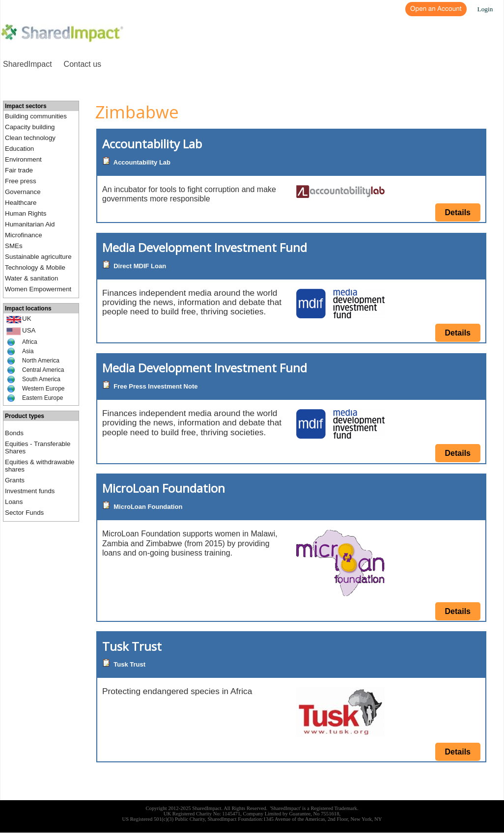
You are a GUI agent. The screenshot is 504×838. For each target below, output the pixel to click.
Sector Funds (24, 513)
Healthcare (21, 203)
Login (485, 9)
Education (19, 149)
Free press (21, 181)
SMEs (14, 246)
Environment (23, 159)
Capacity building (30, 127)
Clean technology (30, 138)
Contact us (83, 64)
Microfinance (24, 235)
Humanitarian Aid (30, 224)
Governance (23, 192)
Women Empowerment (38, 289)
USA (29, 330)
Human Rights (26, 213)
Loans (14, 502)
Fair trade (19, 170)
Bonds (14, 433)
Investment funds (30, 491)
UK (27, 319)
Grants (15, 480)
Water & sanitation (31, 278)
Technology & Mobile (35, 267)
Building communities (36, 116)
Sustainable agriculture (38, 257)
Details (458, 212)
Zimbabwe (137, 112)
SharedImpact (28, 64)
